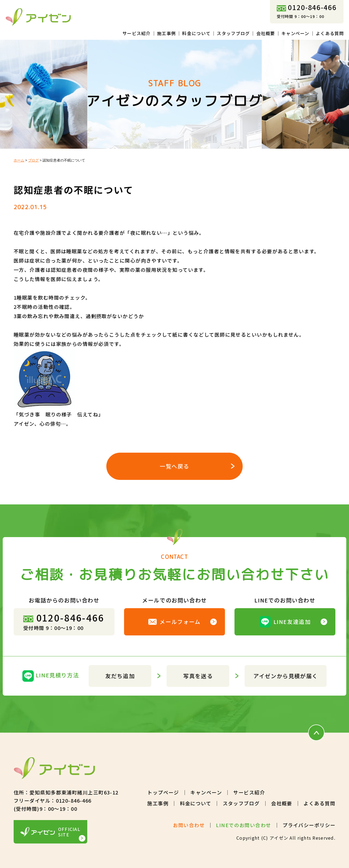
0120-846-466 (307, 7)
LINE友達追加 (285, 622)
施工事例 (166, 33)
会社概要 (266, 33)
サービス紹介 (137, 33)
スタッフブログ (233, 33)
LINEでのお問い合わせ (243, 825)
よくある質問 (330, 33)
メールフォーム (174, 622)
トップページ (163, 792)
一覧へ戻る (174, 466)
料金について (196, 33)
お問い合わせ (189, 825)
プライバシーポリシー (309, 825)
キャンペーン (295, 33)
